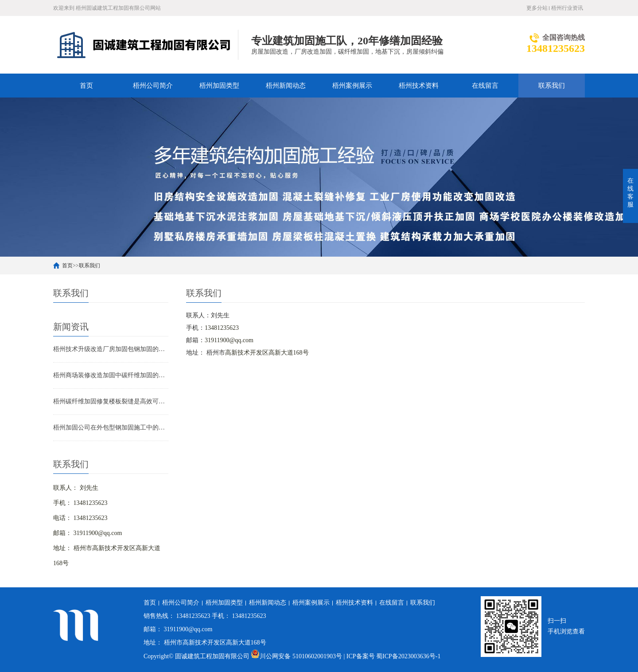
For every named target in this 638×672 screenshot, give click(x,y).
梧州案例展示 (352, 86)
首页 (86, 86)
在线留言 (485, 86)
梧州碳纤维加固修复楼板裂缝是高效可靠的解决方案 (111, 401)
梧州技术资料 (419, 86)
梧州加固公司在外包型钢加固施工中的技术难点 (111, 428)
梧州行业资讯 (567, 8)
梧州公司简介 (153, 86)
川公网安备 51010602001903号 (297, 656)
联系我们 (552, 86)
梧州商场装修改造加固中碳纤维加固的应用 (111, 375)
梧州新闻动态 (286, 86)
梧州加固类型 (219, 86)
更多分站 (537, 8)
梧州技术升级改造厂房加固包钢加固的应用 (111, 349)
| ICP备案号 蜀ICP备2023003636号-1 (392, 656)
